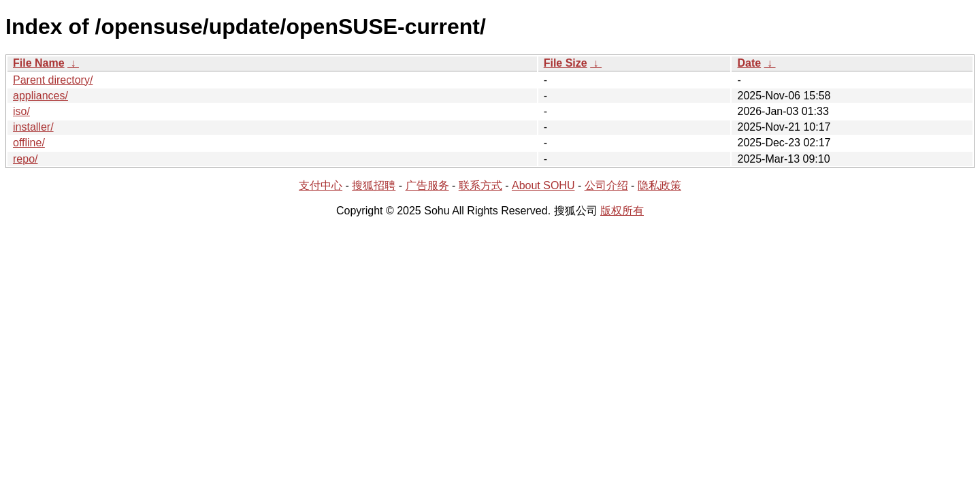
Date (749, 63)
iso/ (21, 111)
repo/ (25, 159)
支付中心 (321, 185)
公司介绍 (606, 185)
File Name (39, 63)
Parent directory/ (53, 80)
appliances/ (40, 96)
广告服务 (427, 185)
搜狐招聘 (374, 185)
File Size (566, 63)
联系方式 (480, 185)
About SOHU (543, 185)
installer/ (33, 127)
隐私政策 (659, 185)
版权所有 (622, 211)
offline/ (29, 143)
